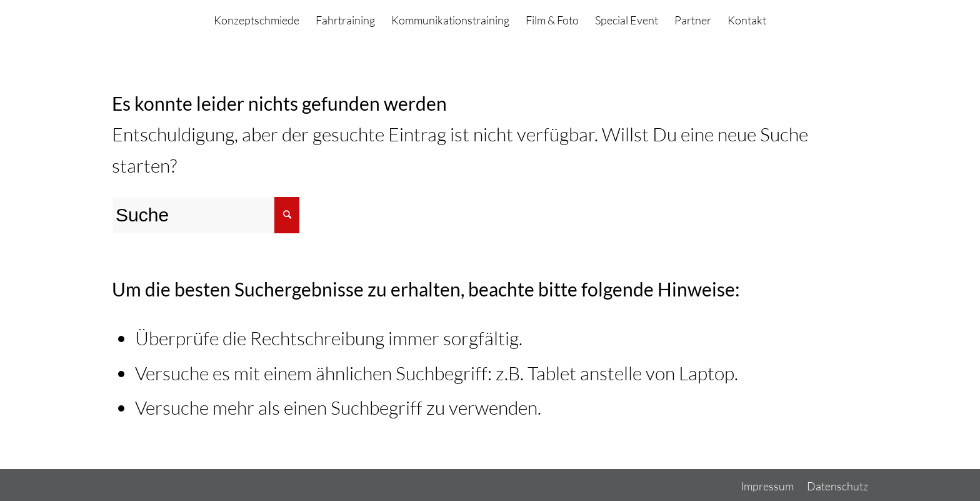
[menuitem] (257, 20)
